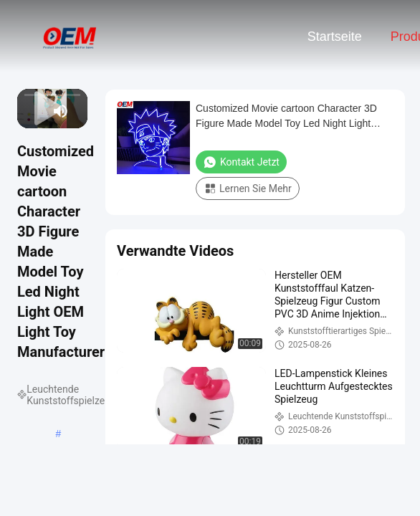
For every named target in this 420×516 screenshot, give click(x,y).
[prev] (26, 111)
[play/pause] (34, 111)
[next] (42, 111)
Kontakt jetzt (241, 162)
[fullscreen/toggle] (80, 111)
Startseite (335, 37)
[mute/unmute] (61, 111)
